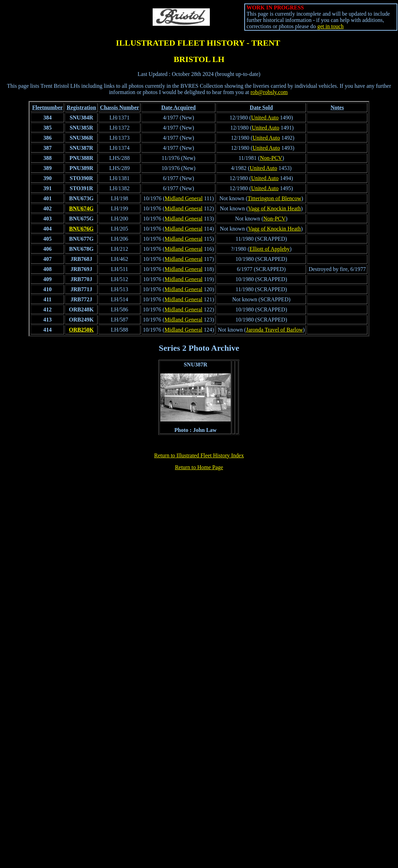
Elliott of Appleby (270, 249)
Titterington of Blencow (274, 198)
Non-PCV (271, 158)
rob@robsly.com (269, 92)
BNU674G (81, 208)
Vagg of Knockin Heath (275, 208)
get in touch (330, 26)
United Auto (265, 118)
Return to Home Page (199, 467)
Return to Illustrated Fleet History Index (199, 455)
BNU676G (81, 229)
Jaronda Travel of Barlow (274, 330)
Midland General (183, 198)
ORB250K (81, 330)
